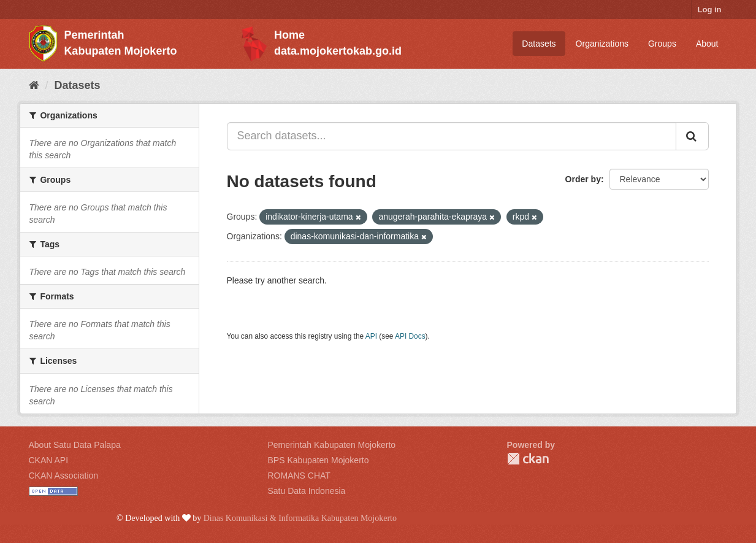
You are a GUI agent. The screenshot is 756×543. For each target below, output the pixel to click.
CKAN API (49, 460)
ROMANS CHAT (299, 476)
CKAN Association (64, 476)
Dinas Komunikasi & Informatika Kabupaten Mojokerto (300, 518)
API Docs (410, 336)
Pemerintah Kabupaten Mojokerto (332, 445)
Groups (662, 44)
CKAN (528, 459)
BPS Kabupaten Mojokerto (319, 460)
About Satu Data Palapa (75, 445)
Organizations (602, 44)
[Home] (34, 85)
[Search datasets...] (452, 136)
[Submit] (692, 136)
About (707, 44)
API (371, 336)
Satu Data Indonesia (307, 491)
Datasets (539, 44)
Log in (710, 10)
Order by (583, 179)
